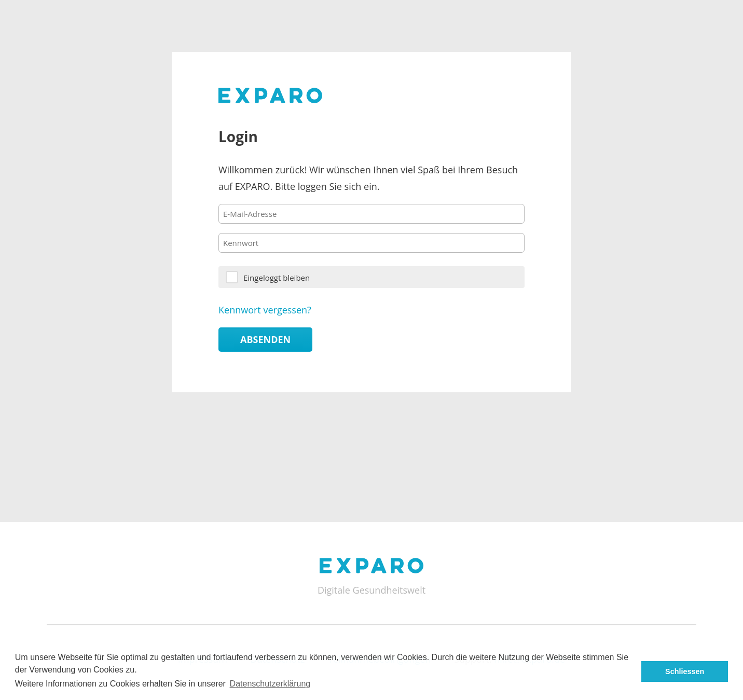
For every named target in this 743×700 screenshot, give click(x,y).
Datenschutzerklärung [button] (270, 684)
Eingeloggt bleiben (277, 278)
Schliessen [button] (685, 671)
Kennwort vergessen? (265, 310)
